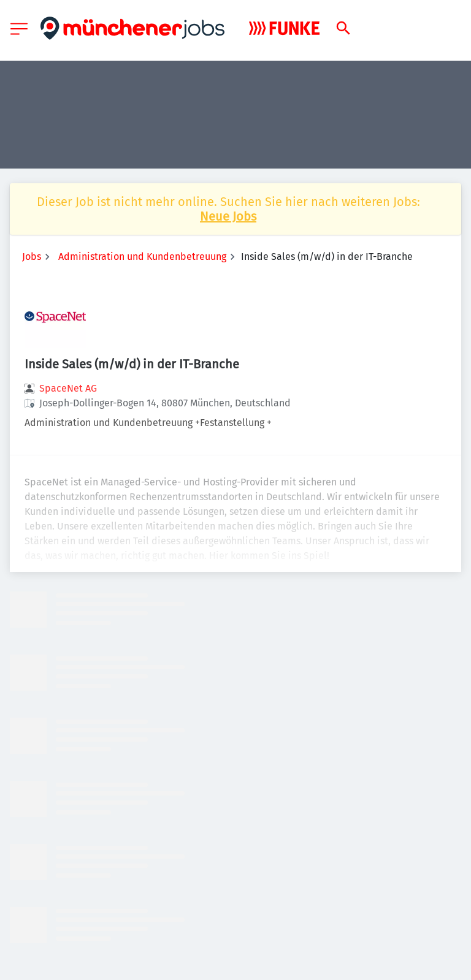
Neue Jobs (228, 216)
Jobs (32, 256)
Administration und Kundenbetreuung (142, 256)
